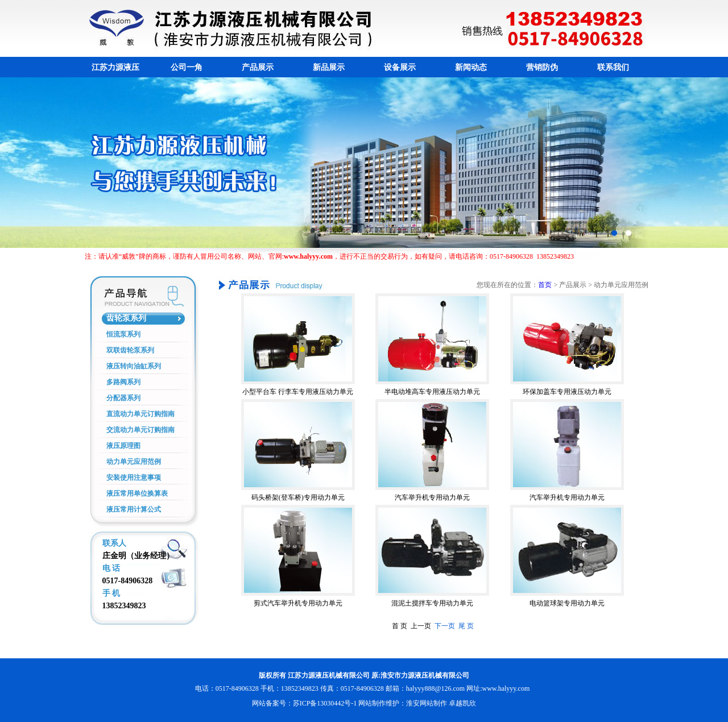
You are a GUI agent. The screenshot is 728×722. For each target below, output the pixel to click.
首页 (545, 285)
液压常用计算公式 (134, 509)
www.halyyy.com (506, 688)
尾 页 (464, 626)
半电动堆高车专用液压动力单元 (432, 392)
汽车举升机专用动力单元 (432, 497)
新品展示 (329, 67)
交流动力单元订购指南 (140, 430)
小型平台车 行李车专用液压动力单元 (298, 392)
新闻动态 (471, 67)
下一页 (444, 626)
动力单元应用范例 (134, 462)
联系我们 (613, 67)
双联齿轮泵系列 (130, 350)
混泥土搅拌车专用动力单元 (432, 603)
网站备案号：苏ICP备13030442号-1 (305, 703)
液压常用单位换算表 (137, 493)
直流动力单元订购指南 (140, 414)
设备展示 (400, 67)
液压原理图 (123, 446)
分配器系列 (123, 398)
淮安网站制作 (427, 703)
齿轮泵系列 (126, 318)
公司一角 (187, 67)
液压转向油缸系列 (134, 366)
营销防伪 (542, 67)
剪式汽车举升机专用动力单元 (298, 603)
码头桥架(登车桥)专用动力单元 (298, 497)
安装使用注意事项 (134, 478)
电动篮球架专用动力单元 (567, 603)
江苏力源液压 (115, 67)
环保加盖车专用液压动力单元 (567, 392)
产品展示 (258, 67)
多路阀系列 (123, 382)
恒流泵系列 (123, 334)
